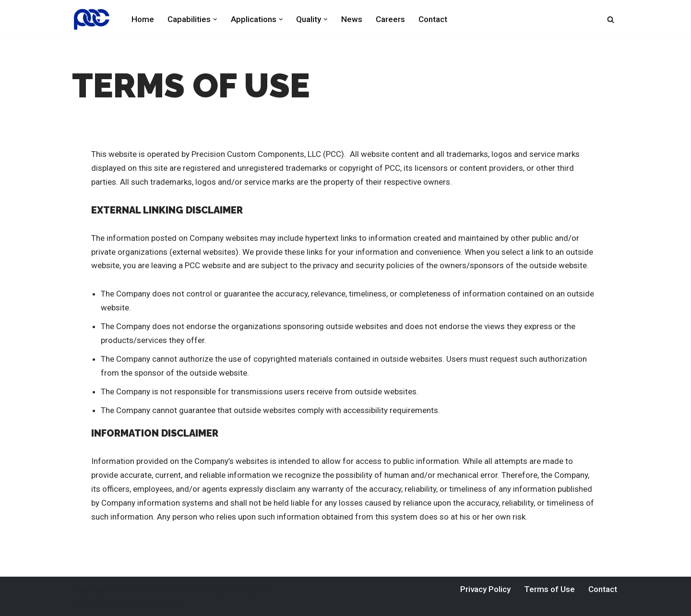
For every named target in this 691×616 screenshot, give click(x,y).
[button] (215, 19)
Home (143, 19)
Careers (390, 19)
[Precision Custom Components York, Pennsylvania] (94, 19)
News (352, 19)
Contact (433, 19)
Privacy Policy (485, 589)
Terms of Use (549, 589)
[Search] (611, 19)
